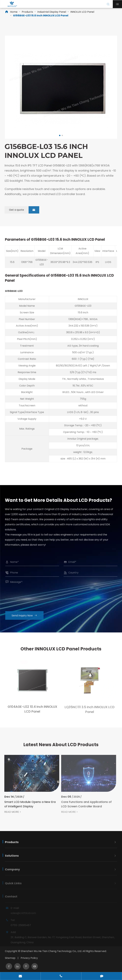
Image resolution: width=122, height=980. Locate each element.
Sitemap (10, 958)
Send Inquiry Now (27, 616)
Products (27, 12)
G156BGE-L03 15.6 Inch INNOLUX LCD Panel (41, 16)
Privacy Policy (29, 958)
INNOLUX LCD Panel (82, 12)
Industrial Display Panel (52, 12)
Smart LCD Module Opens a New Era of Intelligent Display (27, 804)
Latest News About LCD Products (61, 747)
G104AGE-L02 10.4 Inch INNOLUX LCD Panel (32, 712)
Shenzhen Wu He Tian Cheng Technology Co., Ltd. (51, 951)
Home (14, 12)
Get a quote (22, 210)
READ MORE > (10, 812)
